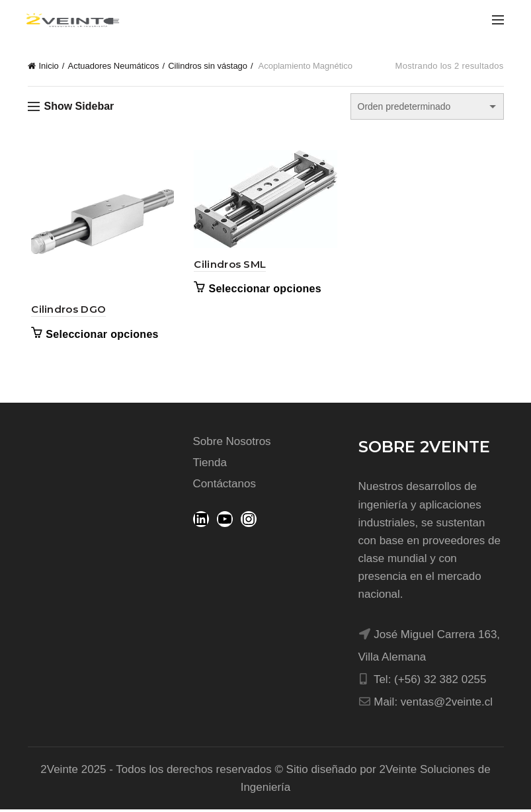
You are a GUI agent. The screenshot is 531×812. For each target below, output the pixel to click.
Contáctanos (225, 486)
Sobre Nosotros (232, 444)
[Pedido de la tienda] (427, 106)
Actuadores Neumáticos (113, 66)
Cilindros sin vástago (208, 66)
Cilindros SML (229, 265)
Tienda (210, 465)
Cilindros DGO (65, 312)
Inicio (49, 66)
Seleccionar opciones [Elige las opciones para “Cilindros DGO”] (99, 336)
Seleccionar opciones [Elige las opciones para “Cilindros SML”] (264, 291)
